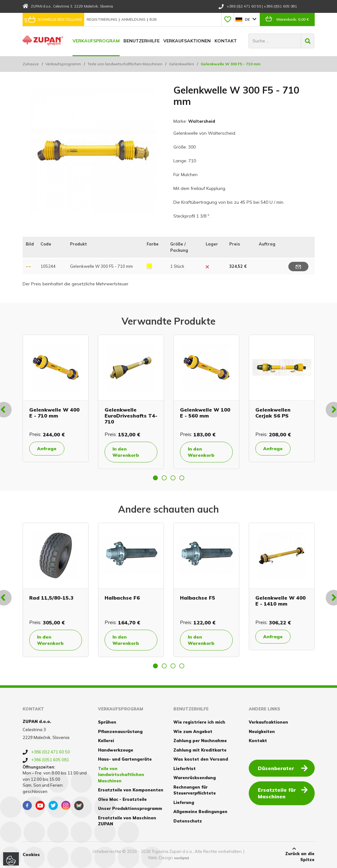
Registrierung (102, 19)
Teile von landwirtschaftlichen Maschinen (125, 64)
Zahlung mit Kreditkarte (200, 750)
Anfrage (47, 449)
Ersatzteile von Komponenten (131, 790)
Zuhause (31, 64)
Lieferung (184, 802)
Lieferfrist (185, 768)
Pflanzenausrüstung (120, 731)
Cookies (31, 855)
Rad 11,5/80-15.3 (51, 598)
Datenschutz (188, 821)
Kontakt (226, 41)
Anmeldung (134, 19)
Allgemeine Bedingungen (200, 811)
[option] (56, 398)
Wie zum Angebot (193, 731)
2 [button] (164, 478)
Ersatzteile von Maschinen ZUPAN (127, 821)
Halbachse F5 (198, 598)
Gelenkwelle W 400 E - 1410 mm (280, 601)
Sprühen (107, 722)
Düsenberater (283, 768)
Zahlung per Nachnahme (200, 741)
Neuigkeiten (262, 731)
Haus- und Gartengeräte (125, 759)
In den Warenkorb (126, 452)
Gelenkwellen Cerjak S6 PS (273, 413)
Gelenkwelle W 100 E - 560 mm (205, 413)
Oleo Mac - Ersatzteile (122, 799)
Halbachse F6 (122, 598)
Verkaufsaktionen (187, 41)
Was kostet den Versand (201, 759)
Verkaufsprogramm (63, 64)
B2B (153, 19)
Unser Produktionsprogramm (130, 808)
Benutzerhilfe (141, 41)
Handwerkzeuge (116, 750)
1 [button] (155, 478)
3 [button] (173, 478)
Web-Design (160, 858)
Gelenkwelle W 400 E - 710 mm (54, 413)
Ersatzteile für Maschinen (283, 793)
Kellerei (106, 741)
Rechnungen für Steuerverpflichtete (195, 790)
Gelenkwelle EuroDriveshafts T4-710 (131, 416)
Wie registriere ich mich (199, 722)
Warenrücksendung (195, 778)
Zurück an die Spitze (294, 855)
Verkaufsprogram (96, 41)
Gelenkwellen (182, 64)
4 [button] (182, 478)
